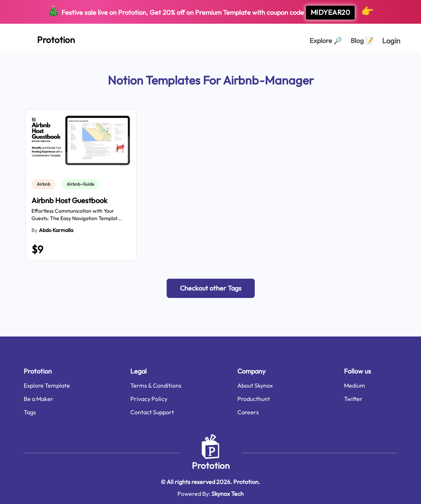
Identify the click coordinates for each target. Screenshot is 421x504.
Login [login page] (391, 41)
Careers (248, 412)
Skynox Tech (228, 494)
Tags (30, 412)
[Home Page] (48, 38)
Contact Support (152, 412)
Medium (355, 385)
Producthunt (254, 399)
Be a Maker (39, 399)
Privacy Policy (149, 399)
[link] (45, 184)
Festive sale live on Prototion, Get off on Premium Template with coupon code (210, 12)
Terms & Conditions (156, 385)
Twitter (353, 399)
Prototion (211, 465)
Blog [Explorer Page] (362, 41)
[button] (211, 288)
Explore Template (47, 385)
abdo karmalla (56, 230)
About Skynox (255, 385)
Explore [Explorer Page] (326, 41)
